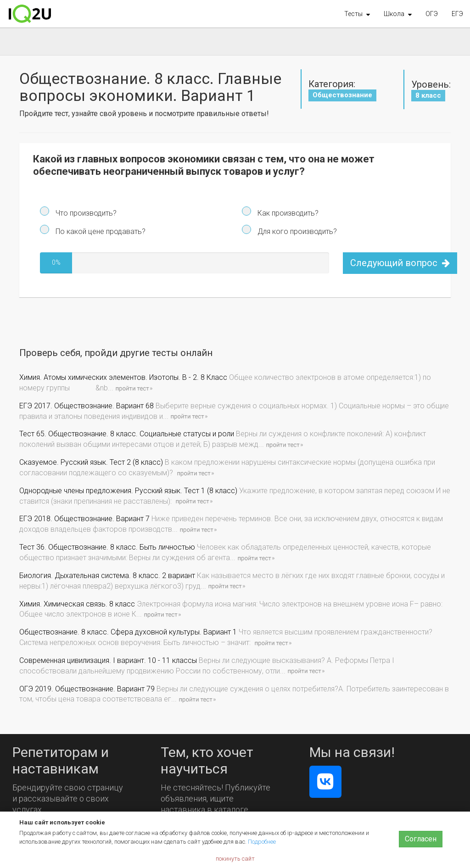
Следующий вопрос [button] (400, 263)
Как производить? (287, 213)
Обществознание (342, 95)
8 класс (428, 95)
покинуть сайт (235, 859)
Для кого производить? (296, 231)
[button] (357, 14)
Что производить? (85, 213)
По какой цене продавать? (100, 231)
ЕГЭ (457, 14)
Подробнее (262, 842)
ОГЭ (432, 14)
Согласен (421, 839)
